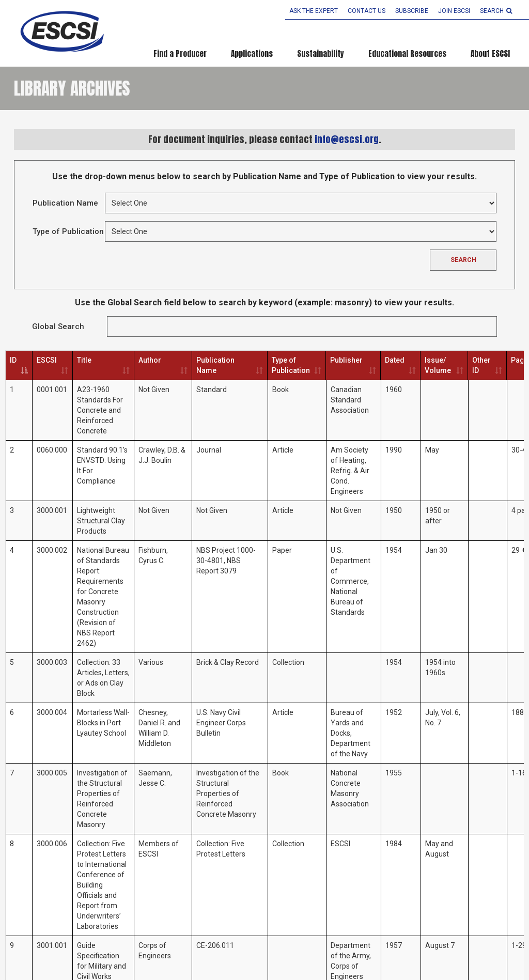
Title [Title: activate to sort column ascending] (84, 360)
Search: (302, 326)
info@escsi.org (347, 139)
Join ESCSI (454, 11)
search (496, 11)
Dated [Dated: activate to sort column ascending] (395, 360)
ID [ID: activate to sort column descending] (13, 360)
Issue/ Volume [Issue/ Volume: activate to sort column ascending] (438, 365)
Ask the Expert (314, 11)
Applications (252, 53)
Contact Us (367, 11)
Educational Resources (407, 53)
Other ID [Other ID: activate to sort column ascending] (481, 365)
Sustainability (321, 53)
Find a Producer (180, 53)
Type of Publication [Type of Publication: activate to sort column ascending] (291, 365)
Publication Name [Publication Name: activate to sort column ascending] (215, 365)
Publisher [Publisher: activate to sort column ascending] (346, 360)
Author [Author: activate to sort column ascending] (150, 360)
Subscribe (412, 11)
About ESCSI (490, 53)
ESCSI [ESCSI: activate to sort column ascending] (47, 360)
